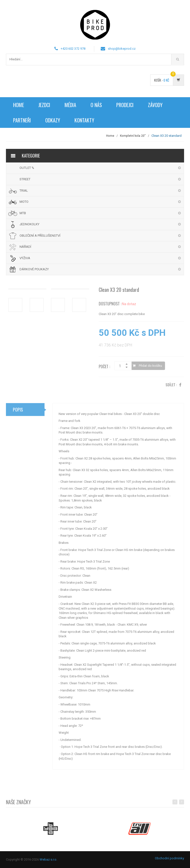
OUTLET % (27, 168)
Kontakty (84, 120)
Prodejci (125, 105)
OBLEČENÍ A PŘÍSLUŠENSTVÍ (40, 236)
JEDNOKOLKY (29, 224)
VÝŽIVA (25, 258)
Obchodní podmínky (169, 858)
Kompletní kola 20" (133, 136)
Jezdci (44, 105)
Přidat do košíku (147, 367)
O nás (96, 105)
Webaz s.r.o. (48, 859)
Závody (155, 105)
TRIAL (24, 191)
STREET (25, 179)
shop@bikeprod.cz (122, 49)
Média (70, 105)
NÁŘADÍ (25, 247)
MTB (23, 213)
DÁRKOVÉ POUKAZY (34, 269)
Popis (18, 411)
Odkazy (53, 120)
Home (19, 105)
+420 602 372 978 (73, 49)
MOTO (24, 202)
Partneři (22, 120)
